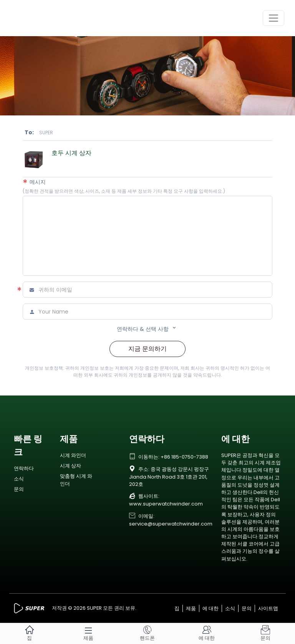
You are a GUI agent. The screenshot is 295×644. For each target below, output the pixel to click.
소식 (19, 479)
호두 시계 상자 (71, 153)
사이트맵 (268, 608)
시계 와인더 (73, 455)
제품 (191, 608)
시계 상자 (70, 466)
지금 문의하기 (147, 349)
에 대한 (210, 608)
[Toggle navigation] (273, 18)
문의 (19, 489)
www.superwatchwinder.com (166, 504)
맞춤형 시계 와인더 (76, 480)
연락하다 (24, 468)
